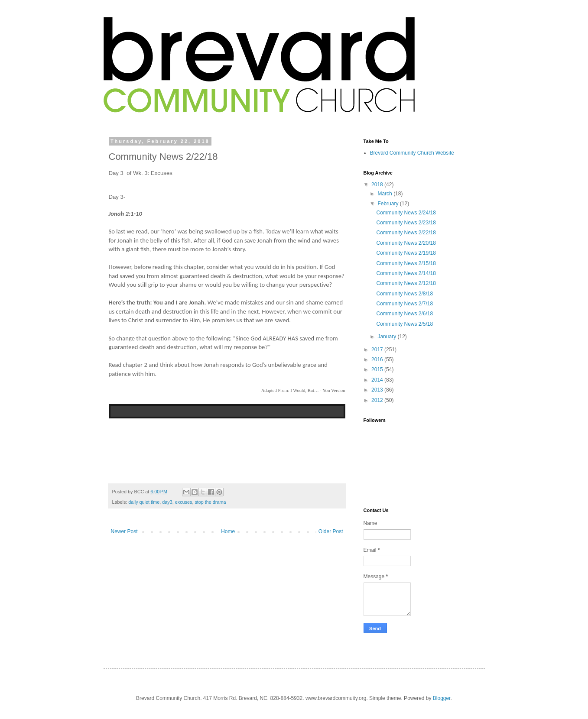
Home (228, 531)
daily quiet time (144, 502)
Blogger (442, 698)
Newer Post (124, 531)
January (387, 337)
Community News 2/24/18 (406, 213)
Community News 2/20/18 (406, 243)
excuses (184, 502)
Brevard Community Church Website (412, 153)
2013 (378, 390)
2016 (378, 359)
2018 (378, 185)
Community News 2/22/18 (406, 233)
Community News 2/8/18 (404, 294)
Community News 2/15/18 (406, 263)
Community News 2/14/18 (406, 273)
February (388, 204)
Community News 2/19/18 (406, 253)
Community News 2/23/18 (406, 223)
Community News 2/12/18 (406, 283)
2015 (378, 369)
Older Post (331, 531)
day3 (167, 502)
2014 (378, 380)
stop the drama (210, 502)
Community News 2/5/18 (404, 324)
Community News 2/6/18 (404, 314)
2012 (378, 400)
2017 (378, 350)
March (385, 194)
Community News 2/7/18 (404, 304)
